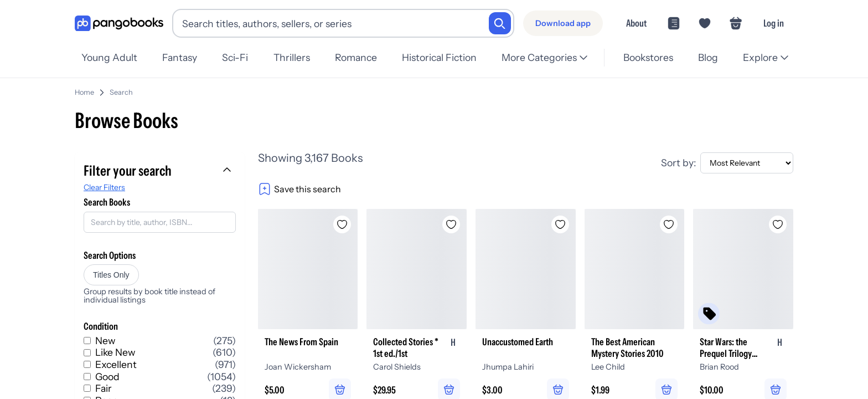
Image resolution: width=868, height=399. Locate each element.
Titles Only (111, 270)
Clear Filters (104, 183)
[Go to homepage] (119, 24)
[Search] (500, 23)
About (636, 23)
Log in (774, 23)
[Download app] (563, 23)
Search (121, 88)
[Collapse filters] (228, 166)
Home (84, 88)
